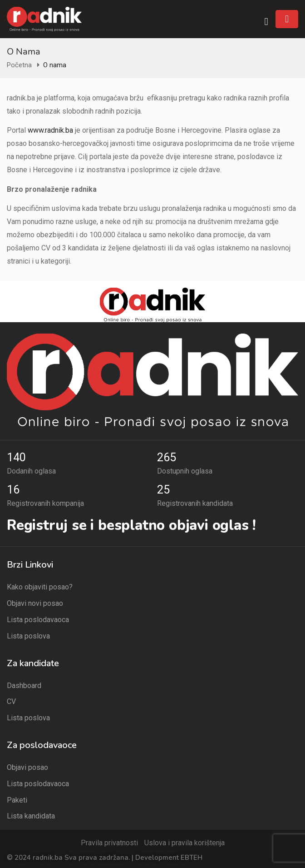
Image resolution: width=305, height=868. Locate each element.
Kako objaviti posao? (40, 587)
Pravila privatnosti (109, 843)
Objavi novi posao (35, 603)
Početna (19, 65)
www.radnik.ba (50, 130)
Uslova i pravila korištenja (184, 843)
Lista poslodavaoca (38, 620)
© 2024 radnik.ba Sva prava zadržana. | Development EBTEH (105, 858)
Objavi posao (27, 767)
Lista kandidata (31, 816)
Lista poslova (28, 636)
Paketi (17, 800)
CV (11, 701)
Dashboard (24, 686)
